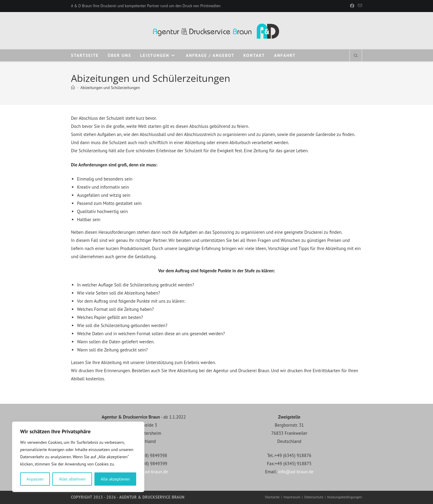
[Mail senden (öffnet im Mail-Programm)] (359, 6)
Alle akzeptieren (115, 479)
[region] (78, 457)
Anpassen (35, 479)
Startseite (272, 497)
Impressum (292, 497)
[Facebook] (352, 6)
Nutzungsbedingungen (345, 497)
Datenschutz (314, 497)
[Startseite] (73, 88)
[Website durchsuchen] (356, 56)
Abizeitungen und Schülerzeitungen (110, 88)
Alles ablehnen (72, 479)
